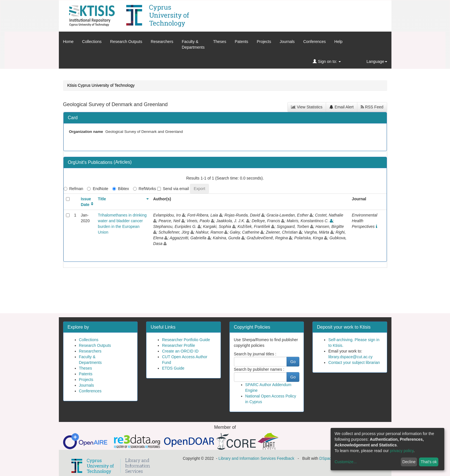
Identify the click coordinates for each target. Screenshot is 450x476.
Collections (92, 42)
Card (73, 118)
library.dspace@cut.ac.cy (351, 357)
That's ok (429, 462)
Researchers (162, 42)
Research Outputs (126, 42)
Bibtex (121, 189)
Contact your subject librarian (354, 362)
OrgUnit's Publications (91, 162)
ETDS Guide (173, 368)
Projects (264, 42)
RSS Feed (372, 107)
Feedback (286, 458)
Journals (287, 42)
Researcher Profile (179, 345)
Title (102, 199)
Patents (241, 42)
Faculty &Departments (193, 44)
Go (293, 362)
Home (68, 42)
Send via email (173, 189)
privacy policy (402, 451)
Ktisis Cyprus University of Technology (101, 85)
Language (377, 61)
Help (338, 42)
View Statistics (307, 107)
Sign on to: (327, 61)
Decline (409, 462)
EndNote (98, 189)
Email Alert (342, 107)
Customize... (346, 462)
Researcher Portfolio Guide (186, 340)
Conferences (315, 42)
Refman (73, 189)
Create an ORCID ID (180, 351)
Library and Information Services (247, 458)
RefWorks (145, 189)
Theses (220, 42)
